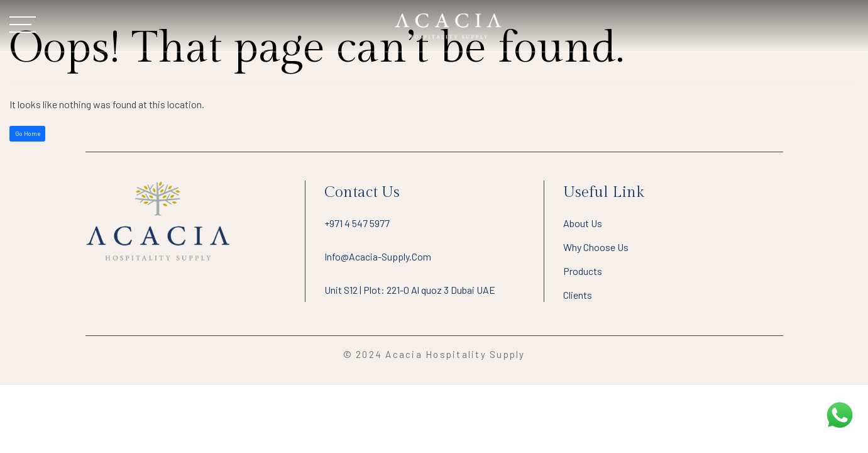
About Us (583, 223)
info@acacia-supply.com (378, 256)
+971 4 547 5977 (357, 223)
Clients (578, 295)
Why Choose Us (596, 247)
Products (583, 271)
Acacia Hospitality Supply (455, 354)
